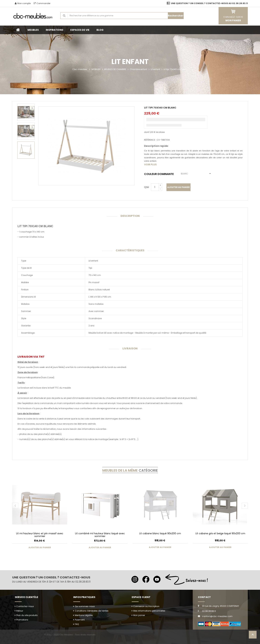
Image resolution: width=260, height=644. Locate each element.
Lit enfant (155, 69)
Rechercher (176, 16)
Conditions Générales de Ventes (92, 611)
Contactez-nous (25, 606)
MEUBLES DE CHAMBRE (115, 69)
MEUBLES (33, 30)
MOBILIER (96, 69)
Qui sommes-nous (85, 606)
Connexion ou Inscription (146, 606)
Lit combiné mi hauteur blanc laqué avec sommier (100, 535)
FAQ (77, 624)
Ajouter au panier (178, 187)
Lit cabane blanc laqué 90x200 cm (160, 533)
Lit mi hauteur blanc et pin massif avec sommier (40, 535)
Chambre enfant (138, 69)
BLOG (100, 30)
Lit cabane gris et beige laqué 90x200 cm (220, 533)
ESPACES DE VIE (80, 30)
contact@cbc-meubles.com (217, 616)
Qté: (147, 187)
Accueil (18, 30)
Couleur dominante (160, 174)
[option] (26, 112)
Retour (20, 611)
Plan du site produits (27, 615)
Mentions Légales (84, 615)
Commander (42, 3)
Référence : (150, 140)
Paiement (80, 620)
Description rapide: (156, 146)
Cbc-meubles (80, 69)
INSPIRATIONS (55, 30)
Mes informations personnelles (149, 611)
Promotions (22, 620)
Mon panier (139, 615)
